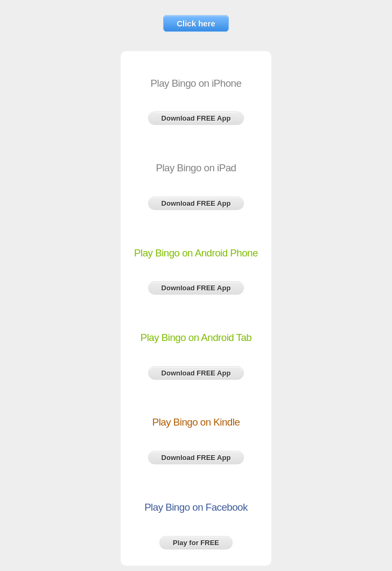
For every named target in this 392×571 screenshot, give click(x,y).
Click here (196, 23)
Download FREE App (196, 118)
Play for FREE (196, 543)
